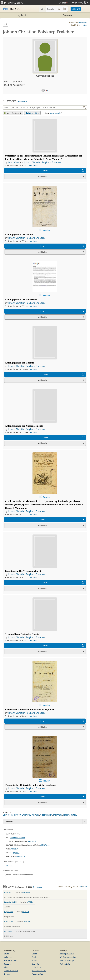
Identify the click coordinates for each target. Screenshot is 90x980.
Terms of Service (11, 971)
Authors (35, 960)
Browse (59, 15)
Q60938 (16, 853)
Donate (63, 3)
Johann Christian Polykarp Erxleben (42, 162)
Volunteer (8, 957)
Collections (36, 967)
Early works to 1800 (12, 815)
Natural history (70, 815)
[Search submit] (59, 9)
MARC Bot (30, 902)
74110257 (14, 849)
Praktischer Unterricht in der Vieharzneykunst (29, 709)
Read (43, 246)
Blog (6, 967)
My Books (23, 15)
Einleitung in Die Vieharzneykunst (23, 571)
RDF (80, 887)
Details (29, 113)
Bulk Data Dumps (67, 960)
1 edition (33, 241)
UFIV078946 (45, 845)
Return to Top (37, 974)
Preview (47, 230)
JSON (85, 887)
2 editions (33, 166)
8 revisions (38, 887)
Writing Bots (65, 964)
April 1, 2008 (8, 931)
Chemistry (26, 815)
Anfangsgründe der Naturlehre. (21, 300)
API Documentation (68, 957)
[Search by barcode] (65, 9)
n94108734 (32, 841)
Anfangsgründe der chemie (19, 235)
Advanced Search (39, 971)
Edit (6, 24)
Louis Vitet (13, 162)
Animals (36, 815)
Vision (7, 954)
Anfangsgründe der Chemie (19, 363)
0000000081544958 (17, 838)
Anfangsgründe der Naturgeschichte (24, 426)
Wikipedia (10, 866)
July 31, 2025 (8, 892)
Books (34, 957)
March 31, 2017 (9, 921)
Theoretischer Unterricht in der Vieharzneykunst (31, 785)
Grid (37, 113)
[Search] (51, 9)
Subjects (35, 964)
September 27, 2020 (11, 902)
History (85, 25)
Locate (45, 171)
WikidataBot (83, 22)
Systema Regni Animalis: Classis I (23, 634)
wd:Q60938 (21, 856)
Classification (46, 815)
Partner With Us (11, 960)
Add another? (23, 101)
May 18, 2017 (9, 912)
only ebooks (56, 113)
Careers (7, 964)
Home (34, 954)
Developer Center (67, 954)
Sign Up (76, 9)
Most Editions (12, 113)
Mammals (58, 815)
